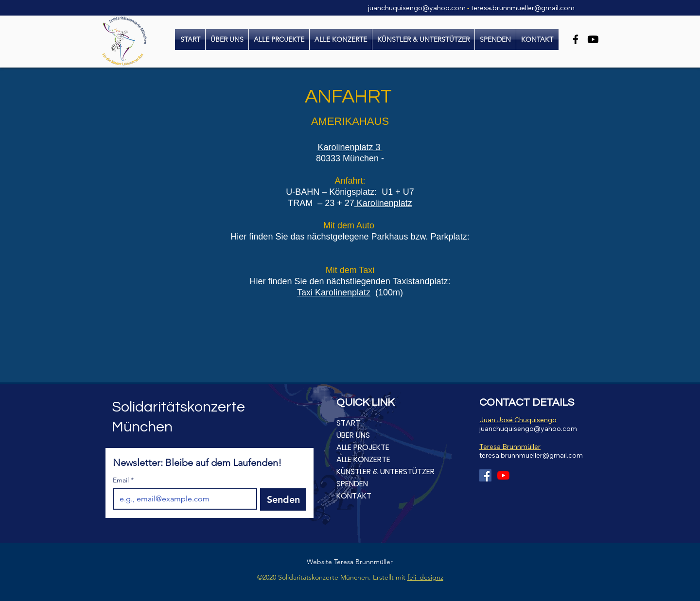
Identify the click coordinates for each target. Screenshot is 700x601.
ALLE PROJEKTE (363, 447)
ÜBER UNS (353, 435)
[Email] (182, 499)
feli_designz (425, 577)
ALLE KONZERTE (363, 459)
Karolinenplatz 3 (349, 147)
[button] (341, 40)
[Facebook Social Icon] (485, 475)
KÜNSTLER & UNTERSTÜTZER (385, 472)
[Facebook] (576, 39)
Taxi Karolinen (324, 292)
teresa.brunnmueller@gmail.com (523, 8)
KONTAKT (354, 496)
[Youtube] (503, 475)
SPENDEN (352, 484)
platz (361, 292)
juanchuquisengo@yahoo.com (417, 8)
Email (123, 480)
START (348, 423)
